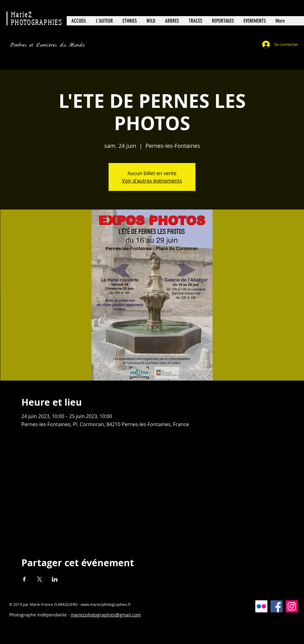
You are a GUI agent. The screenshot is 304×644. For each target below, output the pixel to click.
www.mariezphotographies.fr (106, 604)
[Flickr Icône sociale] (261, 606)
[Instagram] (292, 606)
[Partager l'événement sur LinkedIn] (55, 579)
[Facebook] (277, 606)
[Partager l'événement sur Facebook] (24, 579)
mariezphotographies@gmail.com (106, 615)
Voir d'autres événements (152, 181)
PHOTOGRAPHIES (36, 22)
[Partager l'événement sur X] (40, 579)
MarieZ (22, 14)
